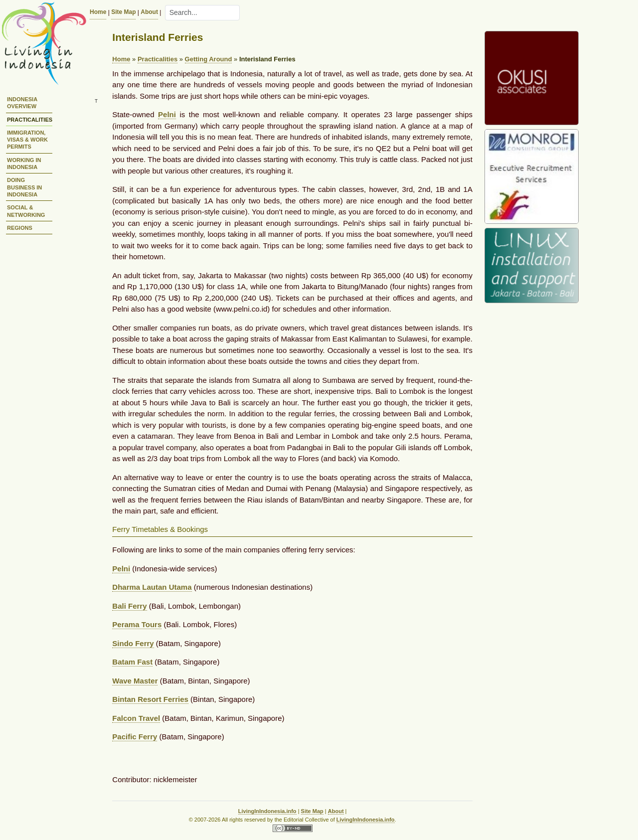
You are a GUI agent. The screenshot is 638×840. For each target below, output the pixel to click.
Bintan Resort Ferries (150, 699)
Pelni (167, 114)
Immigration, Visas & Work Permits (27, 140)
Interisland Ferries (267, 59)
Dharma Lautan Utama (152, 587)
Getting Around (209, 59)
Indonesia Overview (22, 103)
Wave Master (135, 681)
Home (98, 12)
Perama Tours (137, 624)
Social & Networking (26, 211)
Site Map (123, 12)
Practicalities (30, 120)
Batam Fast (132, 662)
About (149, 12)
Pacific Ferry (135, 737)
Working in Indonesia (24, 164)
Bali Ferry (129, 606)
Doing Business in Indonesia (24, 187)
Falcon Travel (136, 718)
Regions (20, 228)
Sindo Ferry (133, 643)
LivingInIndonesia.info (267, 811)
